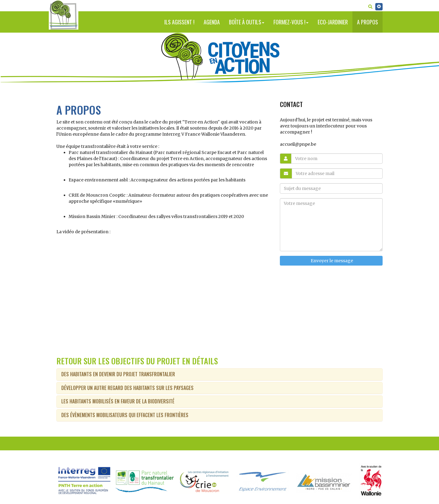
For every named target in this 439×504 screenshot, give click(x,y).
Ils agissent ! (179, 22)
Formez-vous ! (291, 22)
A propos (368, 22)
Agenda (212, 22)
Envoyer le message (331, 261)
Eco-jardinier (333, 22)
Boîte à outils (247, 22)
